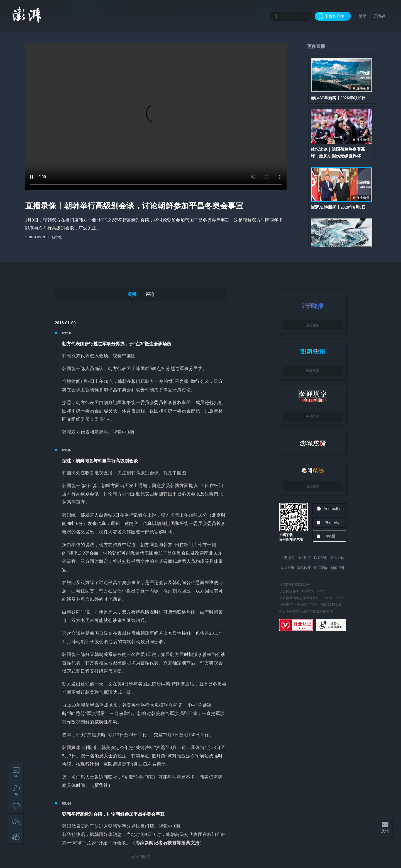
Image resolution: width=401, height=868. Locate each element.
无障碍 (379, 16)
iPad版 (329, 536)
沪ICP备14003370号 (294, 585)
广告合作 (338, 558)
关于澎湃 (287, 558)
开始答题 (313, 417)
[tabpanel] (141, 590)
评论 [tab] (150, 294)
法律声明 (287, 568)
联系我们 (321, 558)
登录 (363, 16)
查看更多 (313, 325)
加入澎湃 (304, 558)
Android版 (332, 509)
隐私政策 (304, 568)
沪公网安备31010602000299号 (302, 591)
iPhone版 (332, 522)
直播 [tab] (132, 294)
